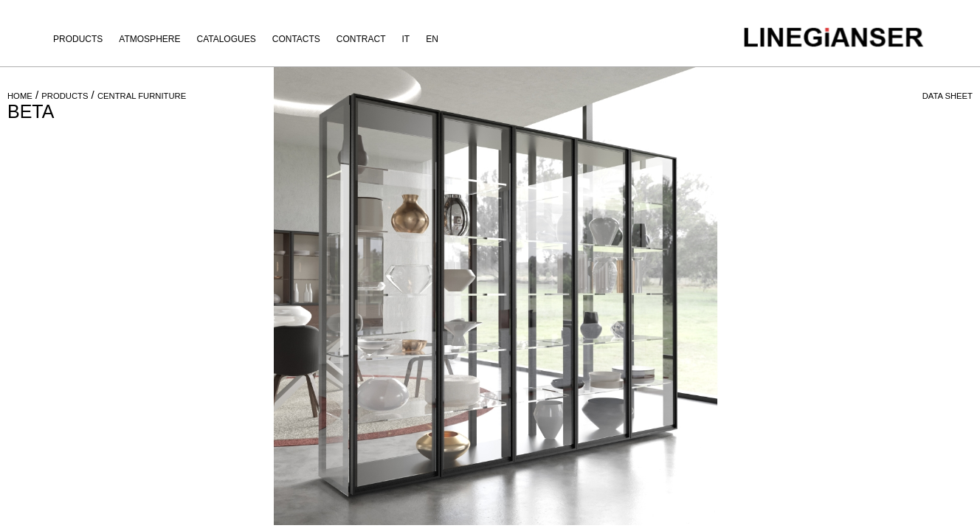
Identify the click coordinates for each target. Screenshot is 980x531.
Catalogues (226, 39)
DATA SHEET (948, 96)
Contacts (296, 39)
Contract (361, 39)
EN (432, 39)
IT (406, 39)
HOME (20, 96)
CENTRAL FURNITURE (142, 96)
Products (78, 39)
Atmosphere (149, 39)
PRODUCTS (65, 96)
